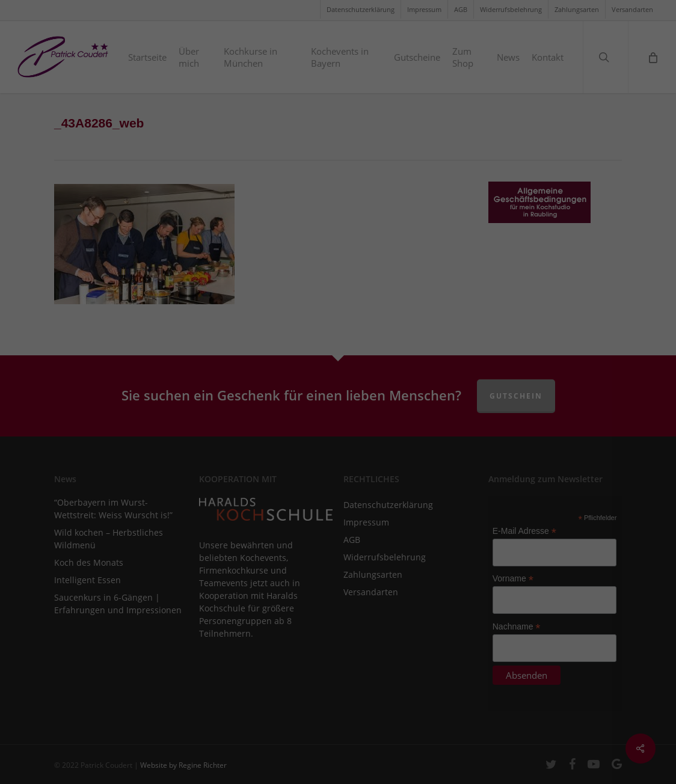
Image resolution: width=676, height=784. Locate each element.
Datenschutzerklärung (416, 356)
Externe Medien (446, 407)
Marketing (322, 407)
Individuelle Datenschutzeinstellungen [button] (338, 556)
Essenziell (210, 407)
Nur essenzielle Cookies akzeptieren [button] (338, 521)
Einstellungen (360, 368)
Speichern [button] (338, 485)
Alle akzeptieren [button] (338, 450)
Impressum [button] (404, 582)
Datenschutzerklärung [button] (345, 582)
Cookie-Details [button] (278, 582)
